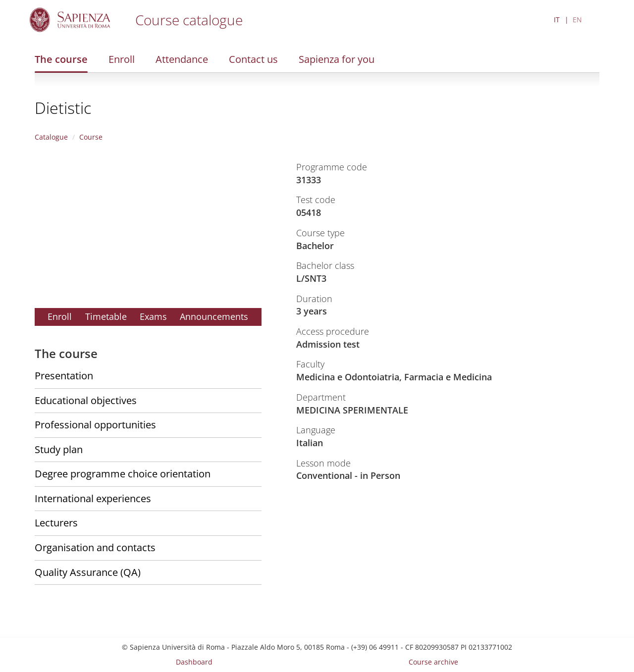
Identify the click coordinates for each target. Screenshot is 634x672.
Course (91, 137)
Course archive (433, 662)
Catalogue (51, 137)
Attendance (182, 59)
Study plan (59, 449)
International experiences (93, 498)
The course (61, 59)
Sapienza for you (337, 59)
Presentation (64, 376)
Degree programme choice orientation (123, 474)
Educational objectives (86, 400)
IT (557, 20)
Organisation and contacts (95, 547)
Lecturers (56, 523)
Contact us (253, 59)
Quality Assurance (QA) (88, 572)
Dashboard (194, 662)
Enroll (122, 59)
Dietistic (63, 108)
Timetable (106, 316)
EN (577, 20)
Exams (153, 316)
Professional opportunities (95, 425)
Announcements (214, 316)
